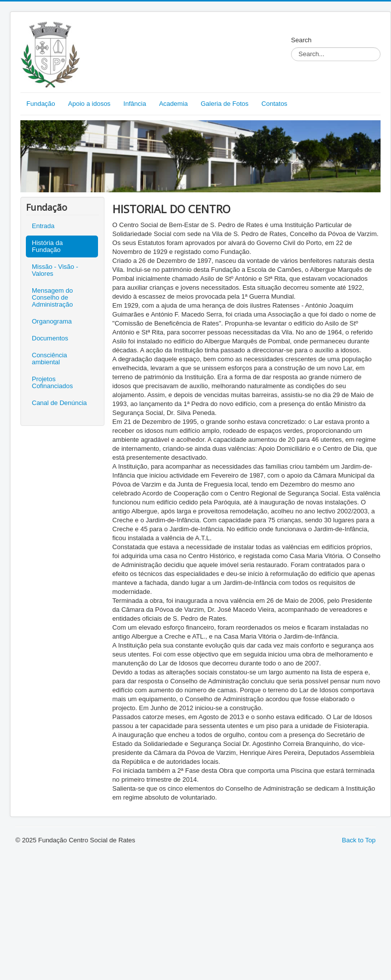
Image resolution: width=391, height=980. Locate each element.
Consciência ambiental (49, 359)
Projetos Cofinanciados (52, 382)
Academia (174, 104)
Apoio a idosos (89, 104)
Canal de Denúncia (59, 403)
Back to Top (359, 840)
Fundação (41, 104)
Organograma (52, 321)
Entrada (43, 226)
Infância (135, 104)
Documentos (50, 338)
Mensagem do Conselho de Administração (52, 297)
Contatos (275, 104)
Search (301, 40)
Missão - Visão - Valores (55, 270)
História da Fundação (47, 246)
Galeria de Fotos (224, 104)
